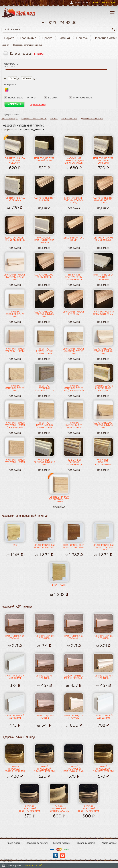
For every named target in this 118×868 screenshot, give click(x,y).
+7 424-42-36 (59, 22)
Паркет (9, 38)
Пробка (47, 38)
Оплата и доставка (86, 843)
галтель (54, 118)
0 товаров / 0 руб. (33, 865)
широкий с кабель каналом (34, 118)
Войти (96, 3)
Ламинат (64, 38)
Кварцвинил (28, 38)
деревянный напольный (92, 118)
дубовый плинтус (10, 118)
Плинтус (82, 38)
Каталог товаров (61, 843)
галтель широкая (69, 118)
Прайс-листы (13, 843)
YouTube (63, 856)
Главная (5, 45)
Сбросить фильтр (38, 105)
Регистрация (108, 3)
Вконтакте (55, 856)
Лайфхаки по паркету (37, 843)
